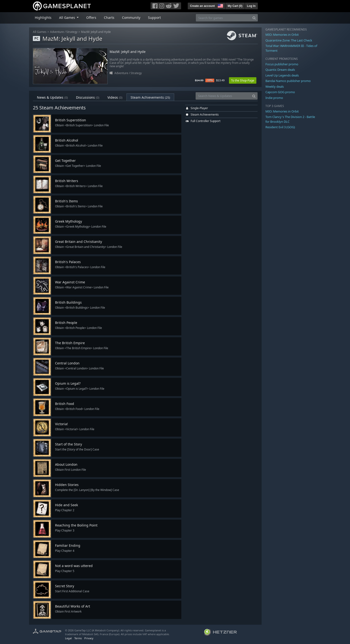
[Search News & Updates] (223, 96)
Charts (109, 18)
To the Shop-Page (243, 80)
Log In (251, 6)
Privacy (89, 638)
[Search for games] (223, 18)
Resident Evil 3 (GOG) (280, 127)
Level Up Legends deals (282, 75)
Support (154, 18)
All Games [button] (68, 18)
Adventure (57, 32)
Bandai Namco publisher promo (288, 81)
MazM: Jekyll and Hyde (96, 32)
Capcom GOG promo (280, 92)
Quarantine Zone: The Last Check (289, 40)
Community (131, 18)
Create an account (202, 6)
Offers (91, 18)
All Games (40, 32)
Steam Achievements (150, 97)
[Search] (254, 18)
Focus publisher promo (282, 64)
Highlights (43, 18)
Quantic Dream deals (280, 70)
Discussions (88, 97)
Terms (78, 638)
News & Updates (52, 97)
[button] (220, 5)
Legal (68, 638)
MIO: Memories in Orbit (282, 35)
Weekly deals (275, 87)
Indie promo (274, 98)
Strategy (72, 32)
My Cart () (235, 6)
